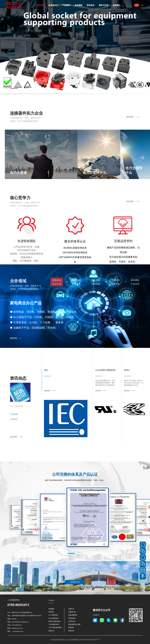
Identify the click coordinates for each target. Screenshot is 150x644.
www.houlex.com (18, 631)
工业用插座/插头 (54, 624)
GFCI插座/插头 (53, 615)
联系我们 (117, 5)
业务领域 (78, 5)
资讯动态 (91, 5)
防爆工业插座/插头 (55, 621)
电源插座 (51, 609)
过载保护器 (72, 612)
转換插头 (71, 627)
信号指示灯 (72, 621)
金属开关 (71, 609)
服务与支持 (104, 5)
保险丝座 (71, 631)
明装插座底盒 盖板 (74, 624)
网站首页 (40, 5)
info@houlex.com (17, 628)
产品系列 (66, 5)
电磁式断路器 (73, 615)
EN (142, 5)
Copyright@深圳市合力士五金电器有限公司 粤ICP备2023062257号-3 (75, 640)
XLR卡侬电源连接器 (55, 627)
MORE (133, 127)
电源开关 (51, 631)
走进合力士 (53, 5)
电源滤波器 (72, 618)
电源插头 (51, 612)
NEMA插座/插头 (54, 618)
